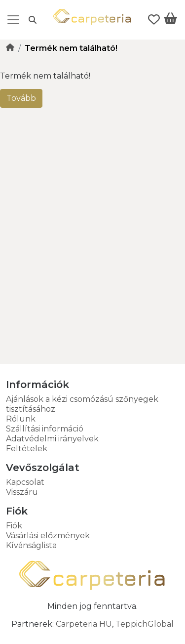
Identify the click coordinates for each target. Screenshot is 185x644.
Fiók (14, 526)
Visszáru (22, 492)
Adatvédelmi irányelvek (52, 439)
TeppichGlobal (145, 624)
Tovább (21, 98)
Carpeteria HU (84, 624)
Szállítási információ (45, 429)
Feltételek (27, 449)
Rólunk (21, 419)
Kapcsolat (25, 482)
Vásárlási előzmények (48, 536)
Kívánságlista (31, 545)
